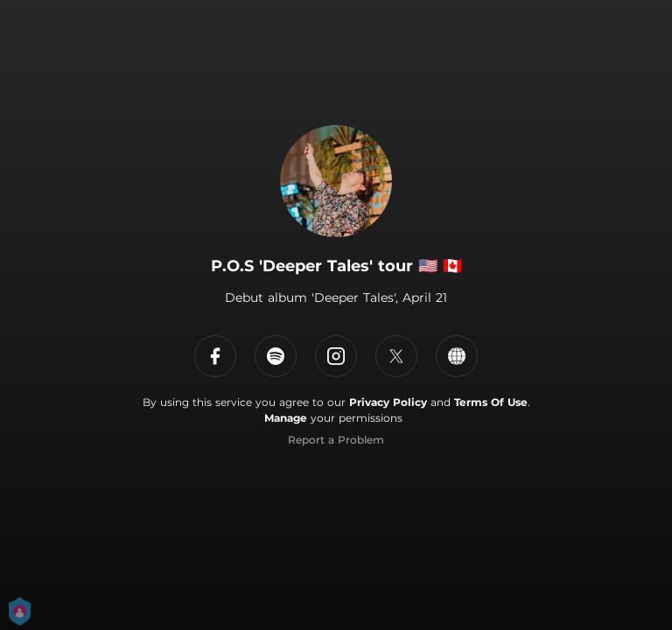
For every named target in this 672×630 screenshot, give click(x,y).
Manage (286, 418)
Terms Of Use (491, 402)
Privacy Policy (388, 402)
